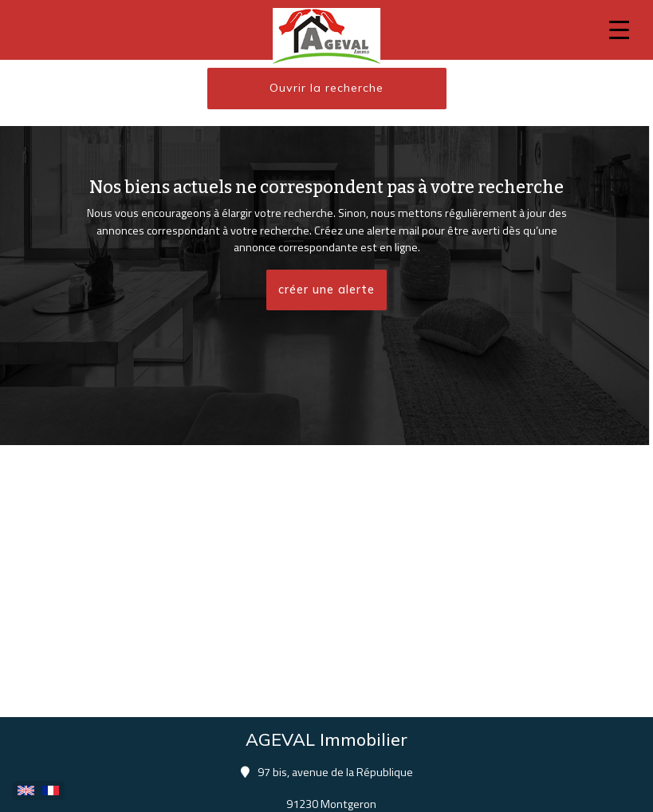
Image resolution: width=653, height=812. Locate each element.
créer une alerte (326, 290)
